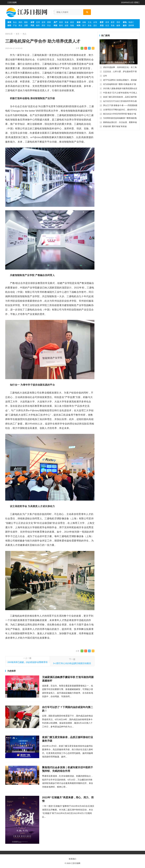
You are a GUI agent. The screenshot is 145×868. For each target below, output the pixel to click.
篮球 (43, 22)
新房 (61, 22)
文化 (90, 22)
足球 (38, 22)
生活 (107, 25)
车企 (49, 25)
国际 (26, 22)
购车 (38, 25)
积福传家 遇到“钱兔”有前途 (115, 126)
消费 (26, 25)
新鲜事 (131, 25)
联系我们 (72, 859)
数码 (61, 25)
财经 (9, 25)
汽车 (32, 25)
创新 (67, 25)
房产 (56, 22)
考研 (118, 22)
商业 (20, 25)
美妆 (90, 25)
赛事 (49, 22)
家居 (72, 22)
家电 (125, 22)
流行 (95, 25)
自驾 (95, 22)
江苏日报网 (12, 2)
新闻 (9, 22)
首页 (18, 34)
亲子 (84, 25)
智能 (72, 25)
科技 (56, 25)
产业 (15, 25)
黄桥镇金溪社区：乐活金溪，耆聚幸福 (120, 122)
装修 (67, 22)
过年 (105, 76)
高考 (107, 22)
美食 (113, 25)
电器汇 (131, 22)
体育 (32, 22)
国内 (20, 22)
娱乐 (125, 25)
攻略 (84, 22)
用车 (43, 25)
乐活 (102, 25)
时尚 (79, 25)
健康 (118, 25)
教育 (102, 22)
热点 (15, 22)
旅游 (79, 22)
